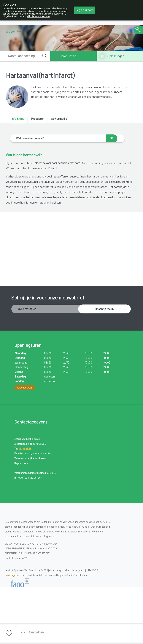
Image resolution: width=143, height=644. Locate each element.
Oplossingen (116, 56)
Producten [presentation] (38, 119)
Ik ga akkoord (85, 10)
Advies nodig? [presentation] (60, 119)
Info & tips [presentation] (18, 119)
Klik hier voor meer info (38, 16)
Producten (69, 56)
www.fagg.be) (12, 569)
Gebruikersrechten (18, 618)
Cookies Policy (16, 614)
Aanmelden (36, 632)
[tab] (19, 120)
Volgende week (25, 381)
